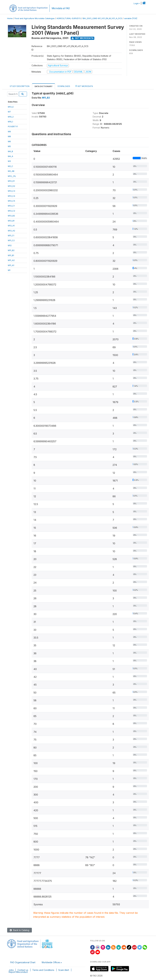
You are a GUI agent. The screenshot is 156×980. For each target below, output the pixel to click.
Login (136, 3)
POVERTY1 (13, 126)
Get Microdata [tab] (84, 86)
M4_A (11, 156)
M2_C (11, 166)
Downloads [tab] (64, 86)
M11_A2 (11, 260)
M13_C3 (12, 191)
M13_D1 (11, 181)
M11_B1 (11, 255)
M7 (9, 112)
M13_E (11, 107)
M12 (10, 245)
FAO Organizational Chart (23, 962)
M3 (9, 161)
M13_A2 (12, 231)
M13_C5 (12, 201)
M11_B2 (11, 250)
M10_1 (10, 122)
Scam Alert (64, 970)
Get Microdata (83, 38)
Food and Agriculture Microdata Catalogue (35, 18)
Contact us (23, 970)
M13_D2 (12, 186)
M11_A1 (11, 265)
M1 (9, 270)
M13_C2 (12, 211)
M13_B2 (11, 216)
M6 (9, 141)
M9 (9, 131)
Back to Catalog (19, 930)
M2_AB (11, 171)
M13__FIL (12, 176)
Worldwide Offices (51, 962)
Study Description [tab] (20, 86)
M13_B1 (11, 221)
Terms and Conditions (43, 970)
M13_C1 (11, 206)
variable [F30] (131, 18)
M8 (9, 136)
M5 (9, 146)
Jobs (11, 970)
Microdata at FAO (61, 8)
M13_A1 (11, 226)
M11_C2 (11, 240)
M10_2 (11, 117)
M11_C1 (11, 235)
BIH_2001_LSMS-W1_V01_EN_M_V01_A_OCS (102, 18)
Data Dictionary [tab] (43, 86)
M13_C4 (12, 196)
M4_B (10, 151)
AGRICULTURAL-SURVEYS (69, 18)
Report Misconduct (18, 972)
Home (10, 18)
